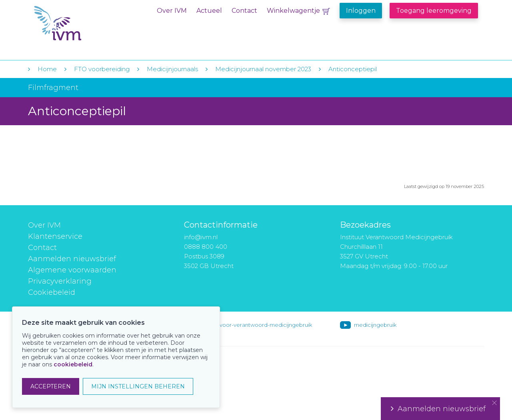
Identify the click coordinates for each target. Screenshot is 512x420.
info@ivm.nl (201, 237)
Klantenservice (55, 236)
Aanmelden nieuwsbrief (72, 259)
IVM (83, 23)
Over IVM (172, 11)
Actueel (209, 11)
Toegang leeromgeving (434, 11)
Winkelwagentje (293, 11)
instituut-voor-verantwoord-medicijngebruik (255, 325)
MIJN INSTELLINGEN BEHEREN (138, 386)
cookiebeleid (73, 364)
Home (47, 69)
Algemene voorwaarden (72, 270)
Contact (244, 11)
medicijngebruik (375, 325)
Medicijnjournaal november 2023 (263, 69)
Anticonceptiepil (353, 69)
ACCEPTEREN (51, 386)
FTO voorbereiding (103, 69)
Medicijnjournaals (172, 69)
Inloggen (361, 11)
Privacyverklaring (60, 281)
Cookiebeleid (52, 292)
